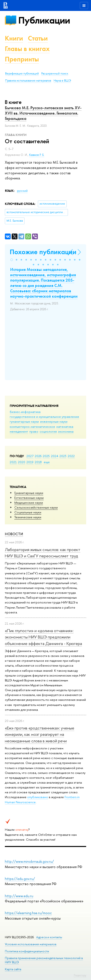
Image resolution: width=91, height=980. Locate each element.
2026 (38, 456)
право (34, 431)
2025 (46, 456)
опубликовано (38, 797)
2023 (63, 456)
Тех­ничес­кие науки (28, 517)
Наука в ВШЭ (62, 81)
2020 (22, 462)
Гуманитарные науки (29, 493)
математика (65, 427)
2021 (13, 462)
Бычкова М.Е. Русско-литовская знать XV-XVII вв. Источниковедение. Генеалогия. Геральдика (43, 113)
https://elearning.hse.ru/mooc (28, 913)
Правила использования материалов (28, 81)
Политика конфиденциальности (27, 951)
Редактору (80, 975)
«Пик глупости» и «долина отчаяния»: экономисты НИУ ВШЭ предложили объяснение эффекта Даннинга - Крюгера (43, 637)
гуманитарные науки (24, 421)
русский (22, 191)
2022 (71, 456)
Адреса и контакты (49, 937)
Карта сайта (13, 969)
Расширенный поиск (55, 74)
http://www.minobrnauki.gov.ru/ (29, 861)
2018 (38, 462)
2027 (30, 456)
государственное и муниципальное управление (44, 417)
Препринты (22, 59)
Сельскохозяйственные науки (36, 507)
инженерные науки (54, 421)
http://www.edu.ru (19, 896)
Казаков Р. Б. (37, 155)
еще (47, 462)
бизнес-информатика (25, 412)
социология (48, 431)
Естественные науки (29, 498)
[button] (12, 260)
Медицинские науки (29, 503)
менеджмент (19, 431)
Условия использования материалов (31, 944)
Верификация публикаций (22, 74)
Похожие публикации (43, 252)
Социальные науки (28, 512)
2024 (55, 456)
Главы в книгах (27, 49)
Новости (14, 534)
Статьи (38, 38)
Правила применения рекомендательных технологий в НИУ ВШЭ (44, 960)
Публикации (44, 20)
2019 (30, 462)
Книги (14, 38)
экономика (66, 431)
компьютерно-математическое (32, 427)
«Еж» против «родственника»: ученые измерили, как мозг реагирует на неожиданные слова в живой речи (40, 734)
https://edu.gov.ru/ (20, 879)
